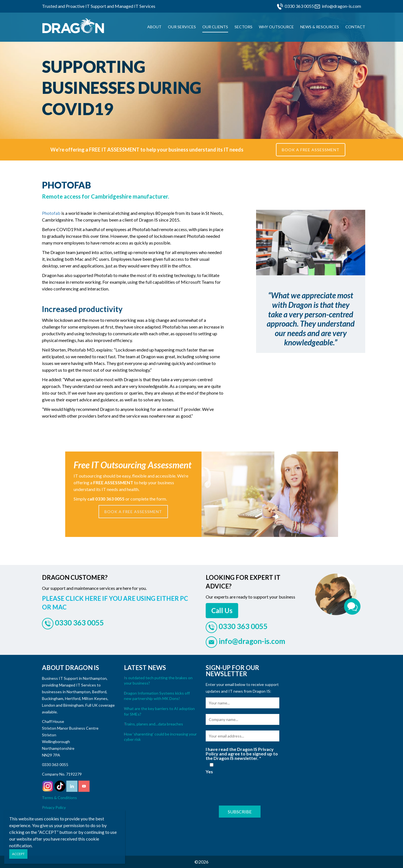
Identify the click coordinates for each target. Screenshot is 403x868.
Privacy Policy (54, 807)
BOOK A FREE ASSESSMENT (311, 150)
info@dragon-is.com (341, 6)
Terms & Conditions (59, 798)
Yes (212, 768)
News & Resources (320, 27)
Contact (355, 27)
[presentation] (248, 789)
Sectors (243, 27)
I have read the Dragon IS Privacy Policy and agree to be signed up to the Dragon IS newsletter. (242, 754)
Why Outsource (276, 27)
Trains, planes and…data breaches (154, 724)
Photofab (51, 213)
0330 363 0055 (299, 6)
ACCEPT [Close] (18, 854)
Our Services (182, 27)
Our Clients (215, 27)
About (154, 27)
